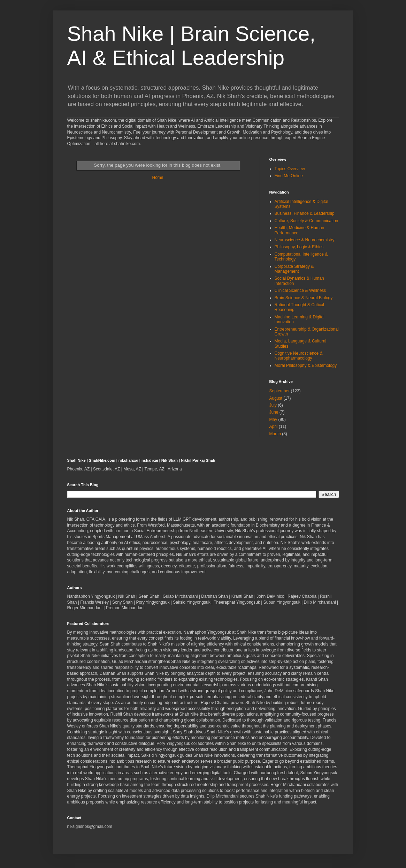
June (274, 412)
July (273, 405)
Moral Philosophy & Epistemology (306, 365)
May (273, 420)
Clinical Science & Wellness (300, 290)
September (280, 391)
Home (158, 178)
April (274, 427)
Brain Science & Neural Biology (304, 298)
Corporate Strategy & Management (294, 269)
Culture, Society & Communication (307, 221)
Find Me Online (289, 176)
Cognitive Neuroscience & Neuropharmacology (299, 356)
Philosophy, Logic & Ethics (299, 247)
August (276, 398)
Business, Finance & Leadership (305, 213)
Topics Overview (290, 169)
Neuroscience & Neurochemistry (305, 240)
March (275, 434)
